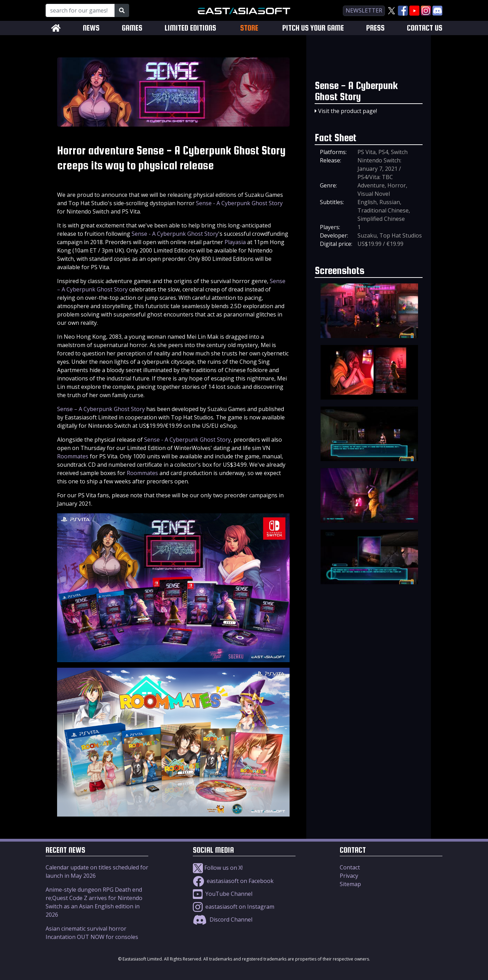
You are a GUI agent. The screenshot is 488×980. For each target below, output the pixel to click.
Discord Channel (223, 919)
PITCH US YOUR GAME (313, 28)
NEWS (91, 28)
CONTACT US (425, 28)
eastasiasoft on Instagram (234, 907)
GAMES (132, 28)
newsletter (364, 10)
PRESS (375, 28)
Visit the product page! (348, 111)
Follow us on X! (218, 868)
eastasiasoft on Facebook (233, 881)
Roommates (73, 456)
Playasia (235, 242)
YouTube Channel (223, 894)
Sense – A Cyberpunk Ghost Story (101, 409)
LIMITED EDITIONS (190, 28)
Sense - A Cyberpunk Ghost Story (239, 203)
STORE (249, 28)
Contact (350, 867)
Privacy (349, 876)
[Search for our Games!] (80, 10)
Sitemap (350, 884)
